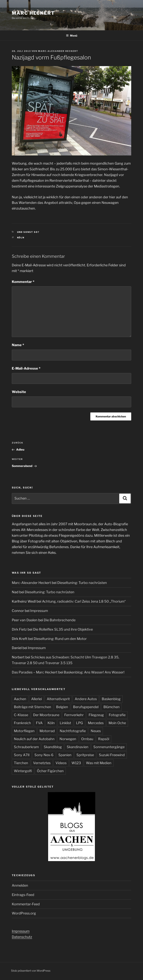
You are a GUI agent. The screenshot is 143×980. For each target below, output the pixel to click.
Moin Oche (117, 723)
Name (18, 345)
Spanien (65, 755)
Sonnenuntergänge (109, 747)
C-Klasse (21, 715)
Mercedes (96, 723)
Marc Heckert (33, 13)
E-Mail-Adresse (26, 368)
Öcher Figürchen (50, 771)
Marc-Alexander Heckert (58, 51)
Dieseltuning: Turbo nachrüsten (82, 583)
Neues (96, 731)
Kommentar (23, 282)
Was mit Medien (99, 763)
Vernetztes (42, 763)
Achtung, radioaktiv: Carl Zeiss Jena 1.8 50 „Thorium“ (84, 601)
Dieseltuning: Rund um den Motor (60, 639)
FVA (39, 723)
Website (19, 392)
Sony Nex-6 (44, 755)
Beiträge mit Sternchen (33, 707)
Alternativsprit (58, 699)
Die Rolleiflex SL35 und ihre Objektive (63, 629)
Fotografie (117, 715)
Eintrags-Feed (23, 895)
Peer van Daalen (25, 620)
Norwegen (68, 739)
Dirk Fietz (19, 629)
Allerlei (37, 699)
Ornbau (87, 739)
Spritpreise (85, 755)
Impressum (39, 611)
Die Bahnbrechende (60, 620)
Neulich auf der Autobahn (34, 739)
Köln (21, 238)
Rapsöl (104, 739)
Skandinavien (78, 747)
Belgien (62, 707)
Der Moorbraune (46, 715)
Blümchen (112, 707)
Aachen (20, 699)
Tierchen (21, 763)
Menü (72, 36)
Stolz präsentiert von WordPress (31, 971)
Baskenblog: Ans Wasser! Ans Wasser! (94, 672)
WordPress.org (24, 913)
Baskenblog (111, 699)
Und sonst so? (28, 232)
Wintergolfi (23, 771)
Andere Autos (86, 699)
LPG (79, 723)
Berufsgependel (86, 707)
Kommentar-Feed (26, 904)
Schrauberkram (26, 747)
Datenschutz (22, 937)
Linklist (65, 723)
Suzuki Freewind (112, 755)
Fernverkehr (74, 715)
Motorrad (47, 731)
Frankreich (22, 723)
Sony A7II (22, 755)
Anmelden (20, 885)
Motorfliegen (24, 731)
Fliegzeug (96, 715)
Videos (61, 763)
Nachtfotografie (73, 731)
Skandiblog (53, 747)
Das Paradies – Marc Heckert (35, 672)
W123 (76, 763)
